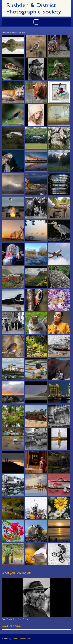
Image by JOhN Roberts (11, 626)
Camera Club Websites (21, 638)
